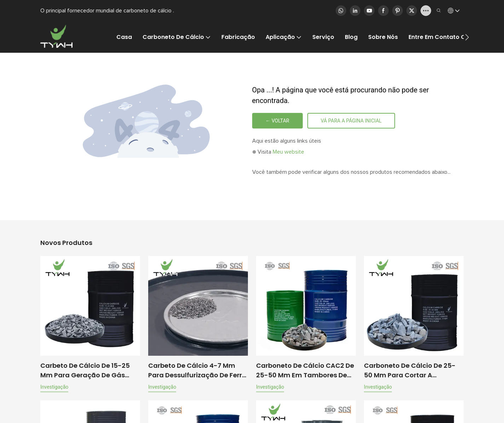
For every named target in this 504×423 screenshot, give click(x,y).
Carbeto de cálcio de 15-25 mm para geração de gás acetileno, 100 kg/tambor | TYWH (85, 370)
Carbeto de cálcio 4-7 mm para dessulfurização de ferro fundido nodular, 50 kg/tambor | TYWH (197, 370)
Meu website (288, 152)
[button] (467, 37)
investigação (54, 387)
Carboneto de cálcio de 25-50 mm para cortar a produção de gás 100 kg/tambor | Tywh (410, 370)
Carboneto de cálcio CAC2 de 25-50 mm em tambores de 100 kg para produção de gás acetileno (305, 370)
